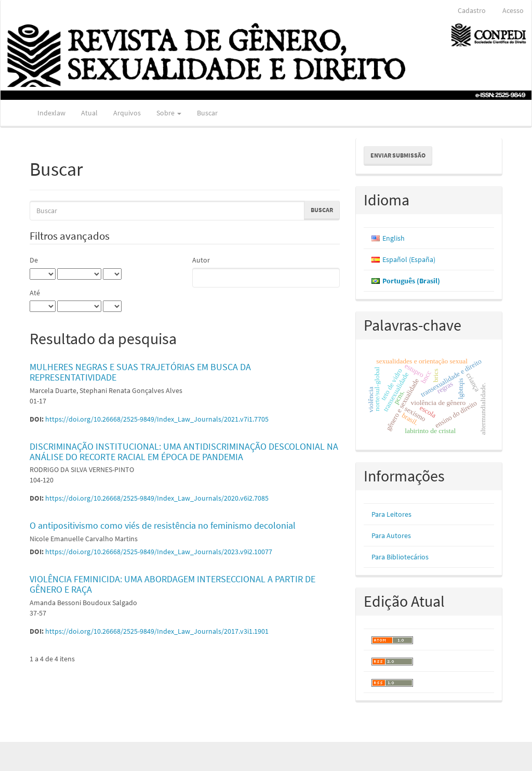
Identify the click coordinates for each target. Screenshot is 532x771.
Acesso (513, 10)
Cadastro (472, 10)
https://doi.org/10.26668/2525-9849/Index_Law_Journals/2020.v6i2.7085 (157, 498)
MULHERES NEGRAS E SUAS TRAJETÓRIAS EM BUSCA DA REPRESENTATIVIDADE (140, 372)
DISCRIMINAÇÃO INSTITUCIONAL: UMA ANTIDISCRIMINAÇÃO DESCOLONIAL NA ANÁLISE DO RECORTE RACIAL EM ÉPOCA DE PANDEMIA (184, 452)
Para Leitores (391, 514)
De (34, 260)
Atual (89, 113)
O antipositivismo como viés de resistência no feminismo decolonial (163, 525)
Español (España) (409, 259)
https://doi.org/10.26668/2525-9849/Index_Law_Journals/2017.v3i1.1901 (157, 631)
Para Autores (391, 535)
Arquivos (127, 113)
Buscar (207, 113)
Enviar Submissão (398, 155)
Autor (201, 260)
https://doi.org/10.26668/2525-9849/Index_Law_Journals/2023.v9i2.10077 (159, 552)
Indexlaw (51, 113)
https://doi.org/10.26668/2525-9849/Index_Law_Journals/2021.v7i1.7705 (157, 419)
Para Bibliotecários (400, 557)
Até (35, 293)
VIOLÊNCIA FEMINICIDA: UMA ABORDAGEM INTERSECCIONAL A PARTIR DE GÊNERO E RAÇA (172, 584)
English (394, 238)
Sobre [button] (169, 113)
